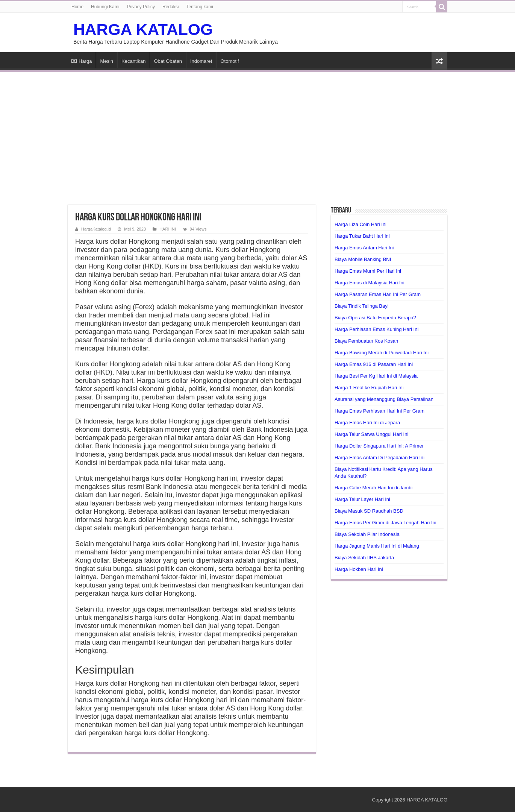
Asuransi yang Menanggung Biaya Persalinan (384, 399)
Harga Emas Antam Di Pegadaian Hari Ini (379, 458)
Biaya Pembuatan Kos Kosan (366, 341)
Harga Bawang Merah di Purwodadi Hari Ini (382, 353)
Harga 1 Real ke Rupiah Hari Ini (369, 388)
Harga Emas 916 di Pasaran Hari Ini (374, 364)
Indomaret (201, 61)
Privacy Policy (141, 7)
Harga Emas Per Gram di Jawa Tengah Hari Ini (385, 523)
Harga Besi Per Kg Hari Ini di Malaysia (376, 376)
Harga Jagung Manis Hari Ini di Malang (377, 546)
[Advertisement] (257, 134)
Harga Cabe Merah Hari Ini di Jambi (373, 488)
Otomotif (229, 61)
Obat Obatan (168, 61)
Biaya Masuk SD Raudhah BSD (369, 511)
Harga (82, 61)
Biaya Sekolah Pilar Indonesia (367, 534)
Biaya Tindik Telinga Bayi (362, 306)
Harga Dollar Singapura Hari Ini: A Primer (379, 446)
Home (77, 7)
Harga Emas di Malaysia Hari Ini (370, 283)
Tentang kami (199, 7)
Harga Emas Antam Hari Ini (364, 248)
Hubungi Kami (105, 7)
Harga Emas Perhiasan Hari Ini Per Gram (379, 411)
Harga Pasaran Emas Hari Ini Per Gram (378, 294)
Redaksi (170, 7)
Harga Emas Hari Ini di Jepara (367, 423)
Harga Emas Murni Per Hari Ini (368, 271)
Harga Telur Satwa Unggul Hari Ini (371, 434)
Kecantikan (133, 61)
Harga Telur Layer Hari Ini (362, 499)
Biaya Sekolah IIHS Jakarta (364, 558)
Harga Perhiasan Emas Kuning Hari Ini (376, 329)
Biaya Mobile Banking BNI (363, 259)
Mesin (107, 61)
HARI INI (168, 229)
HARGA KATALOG (143, 29)
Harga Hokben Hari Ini (359, 569)
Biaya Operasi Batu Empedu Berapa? (375, 318)
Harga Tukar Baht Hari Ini (362, 236)
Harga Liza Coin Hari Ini (360, 224)
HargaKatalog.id (96, 229)
